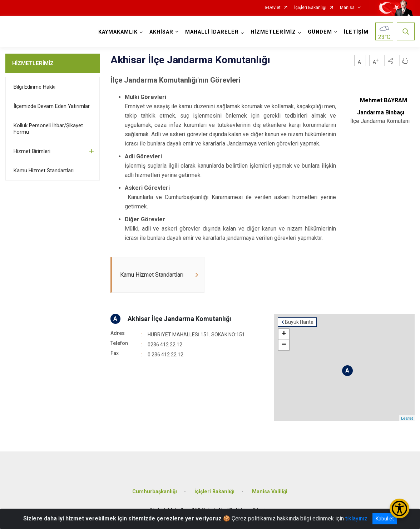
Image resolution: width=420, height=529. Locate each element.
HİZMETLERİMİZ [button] (273, 32)
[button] (390, 60)
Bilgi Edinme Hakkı (34, 87)
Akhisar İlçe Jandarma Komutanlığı (179, 319)
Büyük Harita (299, 322)
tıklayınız (356, 518)
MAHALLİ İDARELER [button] (212, 32)
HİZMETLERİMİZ (33, 63)
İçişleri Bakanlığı (310, 8)
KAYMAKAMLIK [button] (118, 32)
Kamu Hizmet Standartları (44, 170)
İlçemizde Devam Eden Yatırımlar (52, 106)
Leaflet (407, 418)
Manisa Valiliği (270, 492)
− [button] (284, 345)
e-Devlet (273, 8)
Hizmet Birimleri (32, 151)
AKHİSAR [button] (161, 32)
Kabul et (385, 519)
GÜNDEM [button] (320, 32)
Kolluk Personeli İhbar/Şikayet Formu (48, 129)
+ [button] (284, 334)
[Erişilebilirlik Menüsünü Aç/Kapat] (399, 508)
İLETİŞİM (356, 32)
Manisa (347, 8)
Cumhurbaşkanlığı (155, 492)
